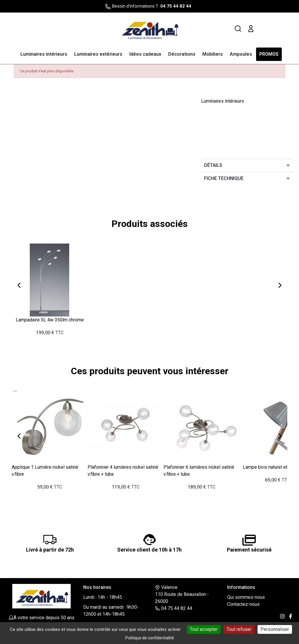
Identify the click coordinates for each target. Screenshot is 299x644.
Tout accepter (204, 629)
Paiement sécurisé (249, 549)
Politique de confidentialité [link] (150, 638)
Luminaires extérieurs (98, 54)
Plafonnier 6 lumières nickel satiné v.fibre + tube (199, 470)
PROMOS (269, 54)
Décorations (182, 54)
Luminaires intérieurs (44, 54)
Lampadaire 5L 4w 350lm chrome (50, 320)
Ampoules (241, 54)
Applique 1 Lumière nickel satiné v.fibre (45, 470)
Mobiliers (213, 54)
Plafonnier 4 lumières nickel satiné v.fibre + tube (123, 470)
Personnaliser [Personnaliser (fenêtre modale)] (275, 629)
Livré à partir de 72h (50, 549)
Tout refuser (239, 629)
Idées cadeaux (145, 54)
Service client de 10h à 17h (149, 549)
